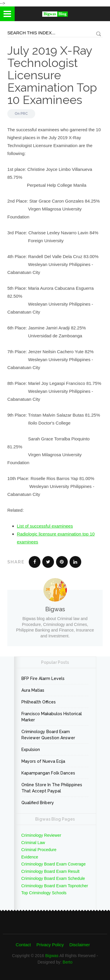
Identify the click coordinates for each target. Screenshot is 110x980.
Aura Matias (33, 690)
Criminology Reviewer (41, 835)
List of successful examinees (45, 526)
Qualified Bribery (38, 803)
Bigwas (52, 956)
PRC (24, 114)
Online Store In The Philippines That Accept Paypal (52, 788)
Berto (68, 962)
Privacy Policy (50, 945)
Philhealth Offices (39, 702)
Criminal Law (33, 843)
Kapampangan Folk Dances (48, 773)
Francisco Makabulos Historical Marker (52, 717)
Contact (23, 945)
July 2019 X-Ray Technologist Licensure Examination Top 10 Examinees (52, 75)
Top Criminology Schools (44, 893)
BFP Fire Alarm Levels (43, 678)
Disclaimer (79, 945)
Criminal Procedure (39, 850)
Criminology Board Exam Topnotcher (55, 886)
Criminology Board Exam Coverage (54, 864)
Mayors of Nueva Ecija (43, 761)
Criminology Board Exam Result (50, 871)
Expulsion (31, 750)
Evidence (30, 857)
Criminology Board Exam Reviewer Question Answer (48, 735)
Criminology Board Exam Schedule (53, 878)
